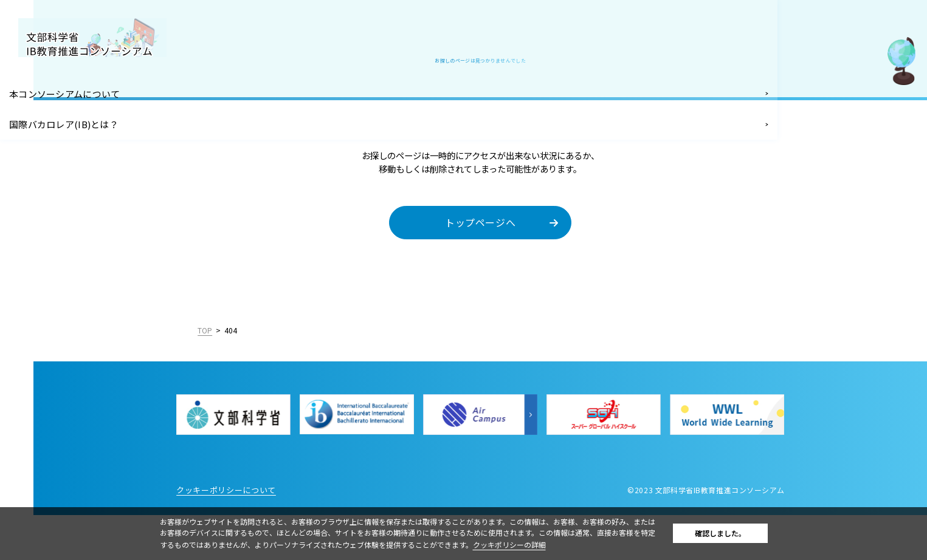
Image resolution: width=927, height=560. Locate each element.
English (147, 385)
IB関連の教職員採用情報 (67, 213)
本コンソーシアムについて (71, 92)
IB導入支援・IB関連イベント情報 (58, 153)
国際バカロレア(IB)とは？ (71, 119)
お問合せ (36, 240)
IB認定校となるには (58, 186)
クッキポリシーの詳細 (539, 545)
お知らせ (36, 267)
